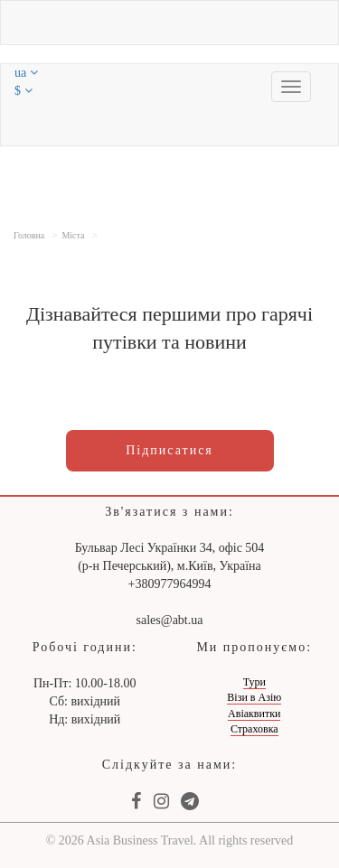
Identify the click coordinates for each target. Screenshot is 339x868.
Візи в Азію (254, 697)
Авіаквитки (254, 714)
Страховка (254, 729)
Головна (29, 235)
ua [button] (26, 73)
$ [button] (24, 91)
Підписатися (169, 450)
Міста (73, 235)
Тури (254, 682)
